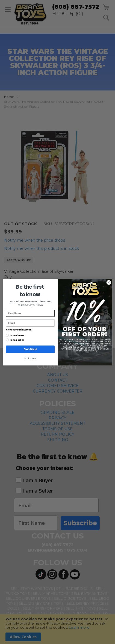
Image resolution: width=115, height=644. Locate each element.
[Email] (30, 323)
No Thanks (30, 358)
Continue (30, 349)
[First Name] (30, 313)
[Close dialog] (109, 282)
